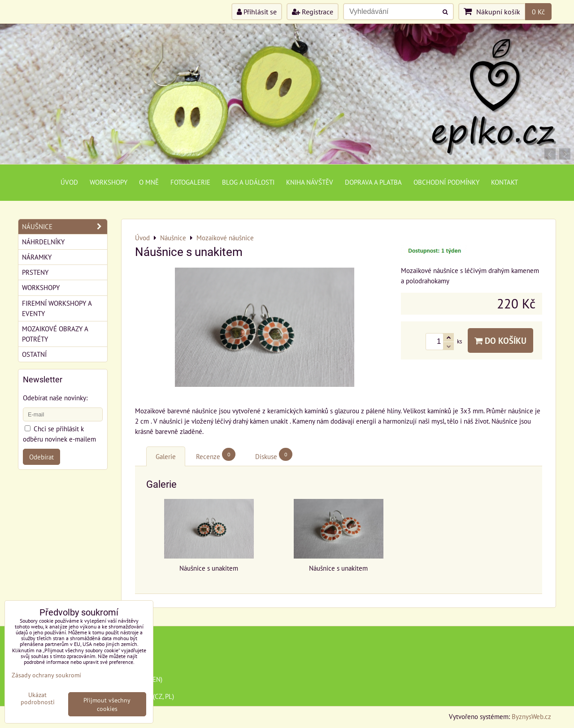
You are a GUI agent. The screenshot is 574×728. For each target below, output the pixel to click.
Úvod (69, 182)
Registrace (313, 12)
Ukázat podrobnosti (38, 698)
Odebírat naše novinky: (55, 398)
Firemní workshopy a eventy (57, 308)
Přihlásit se (257, 12)
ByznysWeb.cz (531, 716)
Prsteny (35, 272)
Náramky (37, 257)
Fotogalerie (190, 182)
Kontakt (504, 182)
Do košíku (500, 340)
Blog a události (248, 182)
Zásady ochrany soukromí (46, 675)
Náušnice (65, 227)
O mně (149, 182)
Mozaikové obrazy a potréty (55, 334)
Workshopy (109, 182)
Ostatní (34, 354)
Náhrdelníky (43, 242)
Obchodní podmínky (446, 182)
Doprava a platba (373, 182)
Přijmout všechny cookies (107, 704)
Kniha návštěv (310, 182)
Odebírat (41, 457)
